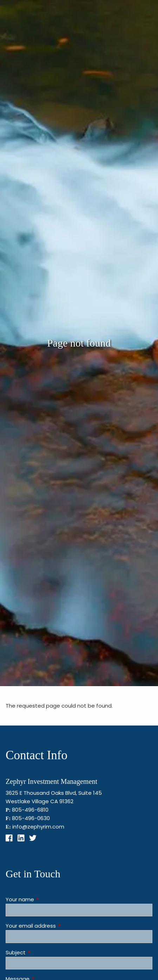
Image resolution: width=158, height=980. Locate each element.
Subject (42, 952)
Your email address (58, 926)
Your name (47, 899)
